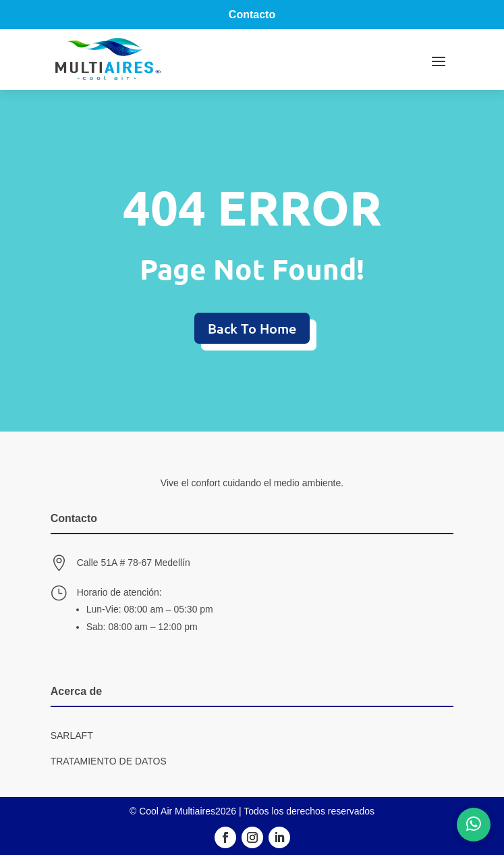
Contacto (252, 15)
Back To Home (252, 328)
